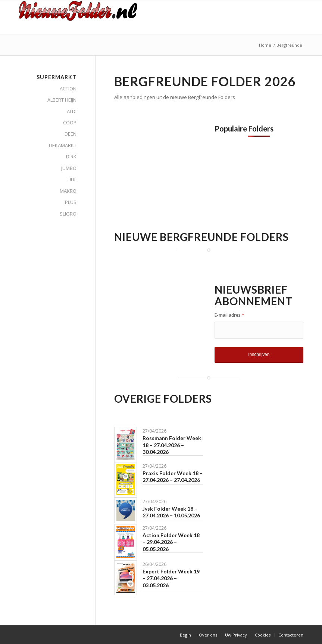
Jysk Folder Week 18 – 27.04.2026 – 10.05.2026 (171, 512)
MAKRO (68, 191)
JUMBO (69, 168)
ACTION (68, 89)
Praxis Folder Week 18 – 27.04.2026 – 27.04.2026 (173, 476)
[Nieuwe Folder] (81, 17)
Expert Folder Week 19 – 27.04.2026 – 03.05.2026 (171, 578)
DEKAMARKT (63, 145)
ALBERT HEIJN (62, 100)
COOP (70, 123)
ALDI (72, 111)
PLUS (71, 202)
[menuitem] (185, 635)
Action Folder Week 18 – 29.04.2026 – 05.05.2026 (171, 542)
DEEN (71, 134)
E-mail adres (229, 315)
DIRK (71, 157)
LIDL (72, 179)
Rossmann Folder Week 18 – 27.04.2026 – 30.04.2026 (172, 445)
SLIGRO (68, 214)
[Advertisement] (177, 177)
